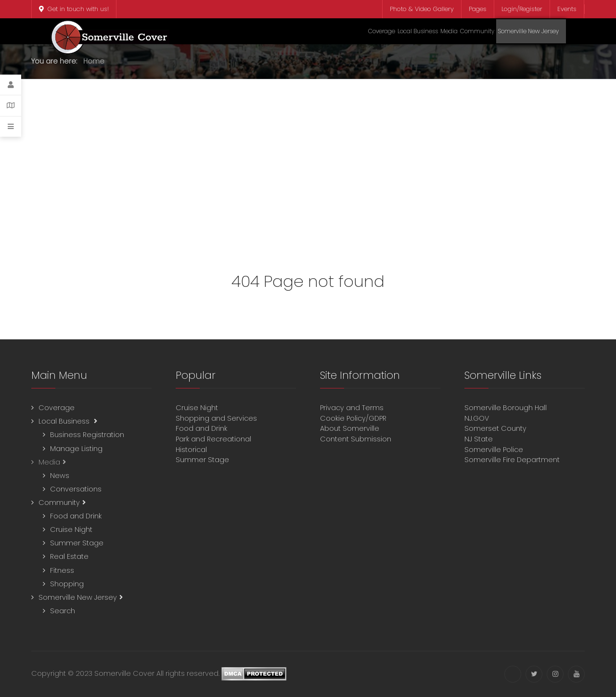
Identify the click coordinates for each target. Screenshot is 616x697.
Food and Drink (76, 516)
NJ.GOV (477, 418)
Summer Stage (77, 543)
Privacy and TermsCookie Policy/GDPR (353, 413)
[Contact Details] (11, 106)
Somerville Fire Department (512, 460)
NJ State (479, 439)
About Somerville (352, 428)
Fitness (62, 570)
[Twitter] (534, 674)
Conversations (76, 489)
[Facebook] (513, 674)
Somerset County (495, 428)
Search (63, 611)
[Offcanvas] (11, 127)
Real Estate (69, 556)
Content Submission (356, 439)
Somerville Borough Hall (506, 408)
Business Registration (87, 435)
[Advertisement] (308, 171)
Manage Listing (76, 449)
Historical (192, 450)
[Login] (11, 85)
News (60, 476)
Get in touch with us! (74, 9)
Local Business (65, 421)
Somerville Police (494, 450)
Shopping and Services (216, 418)
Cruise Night (71, 529)
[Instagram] (555, 674)
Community (59, 503)
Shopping (67, 584)
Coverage (57, 408)
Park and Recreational (214, 439)
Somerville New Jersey (78, 597)
